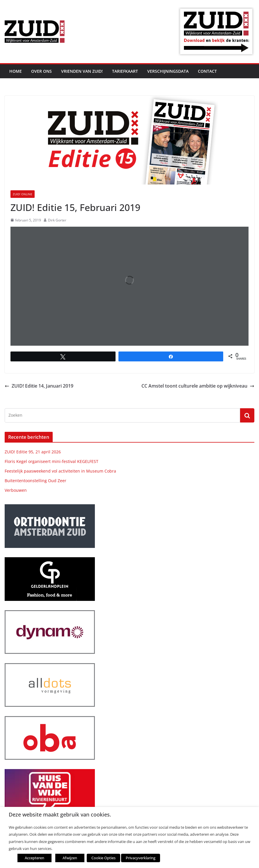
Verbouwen (16, 490)
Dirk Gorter (57, 220)
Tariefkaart (125, 71)
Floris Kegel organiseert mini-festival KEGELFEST (52, 461)
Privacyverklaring (141, 858)
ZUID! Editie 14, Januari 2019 (39, 386)
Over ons (41, 71)
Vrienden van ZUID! (82, 71)
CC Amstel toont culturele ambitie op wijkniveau (198, 386)
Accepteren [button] (34, 858)
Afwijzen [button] (70, 858)
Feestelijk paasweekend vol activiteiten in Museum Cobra (60, 471)
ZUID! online (23, 194)
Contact (207, 71)
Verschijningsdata (168, 71)
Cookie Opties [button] (103, 858)
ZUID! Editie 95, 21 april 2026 (33, 452)
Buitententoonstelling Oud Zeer (36, 481)
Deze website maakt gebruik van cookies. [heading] (60, 815)
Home (16, 71)
